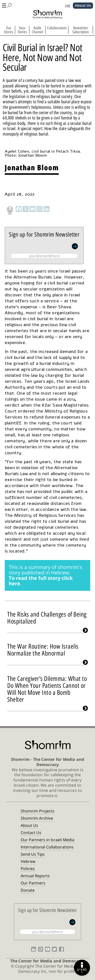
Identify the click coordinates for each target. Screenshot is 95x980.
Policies (28, 869)
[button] (7, 4)
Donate (28, 890)
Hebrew (28, 861)
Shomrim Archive (37, 818)
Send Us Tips (33, 854)
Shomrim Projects (38, 811)
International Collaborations (47, 847)
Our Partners (33, 883)
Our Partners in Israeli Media (47, 840)
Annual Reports (35, 876)
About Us (29, 825)
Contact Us (31, 833)
